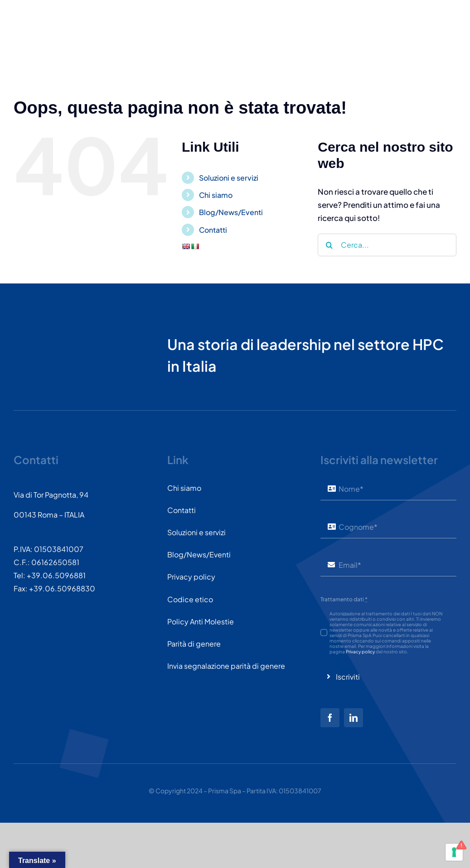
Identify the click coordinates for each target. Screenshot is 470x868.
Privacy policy (360, 652)
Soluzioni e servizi (229, 178)
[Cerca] (329, 245)
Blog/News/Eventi (231, 212)
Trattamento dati (344, 599)
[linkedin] (354, 718)
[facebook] (330, 718)
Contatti (213, 230)
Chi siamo (216, 195)
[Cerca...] (387, 245)
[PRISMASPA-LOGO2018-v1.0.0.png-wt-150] (48, 323)
